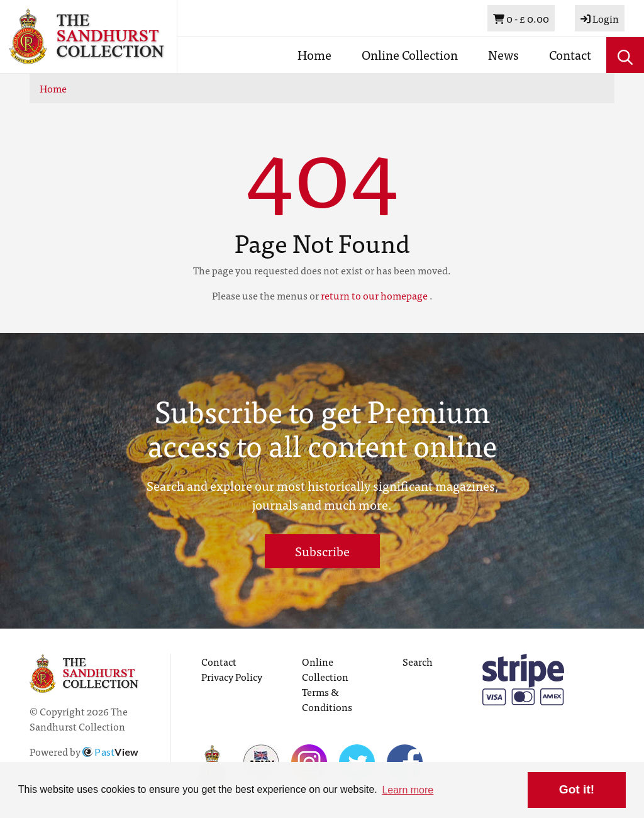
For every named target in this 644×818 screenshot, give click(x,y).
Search (418, 661)
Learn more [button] (408, 790)
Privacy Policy (232, 676)
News (503, 54)
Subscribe (322, 551)
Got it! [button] (577, 789)
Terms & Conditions (327, 699)
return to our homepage (374, 295)
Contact (570, 54)
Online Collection (410, 54)
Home (314, 54)
